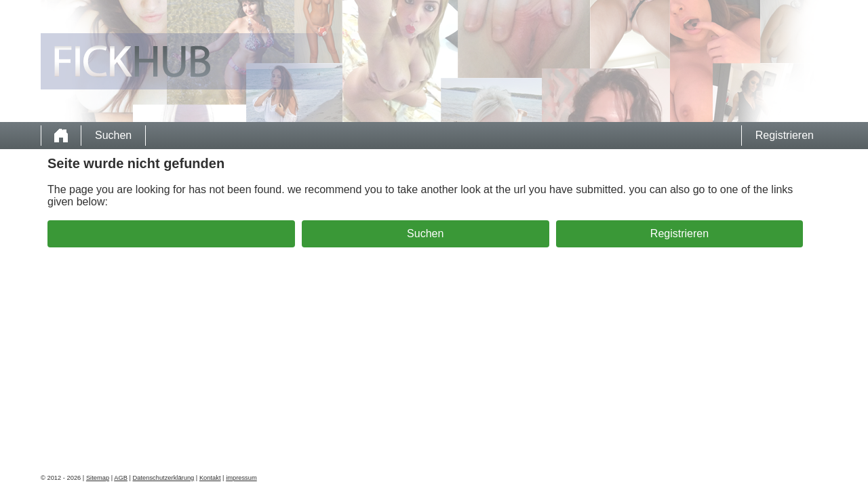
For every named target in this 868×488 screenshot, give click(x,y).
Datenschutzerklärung (164, 478)
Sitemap (98, 478)
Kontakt (210, 478)
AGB (121, 478)
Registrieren (785, 135)
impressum (241, 478)
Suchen (113, 135)
